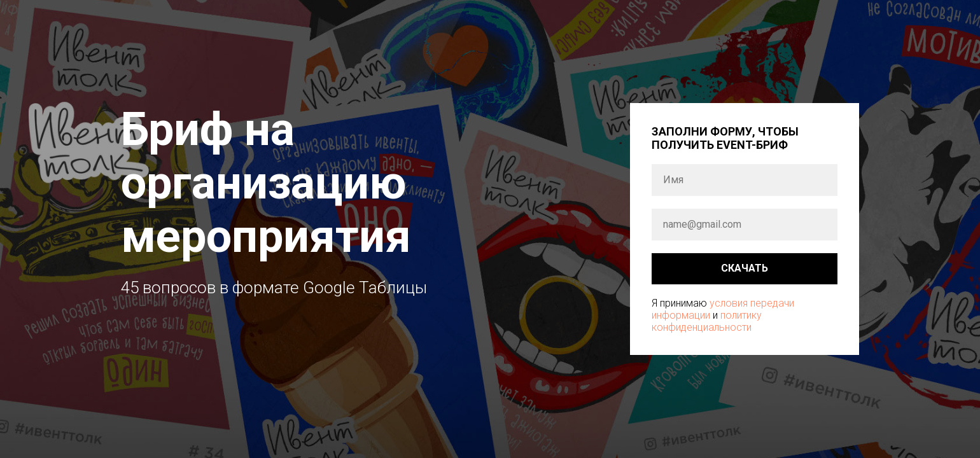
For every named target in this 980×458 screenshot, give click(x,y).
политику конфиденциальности (707, 321)
